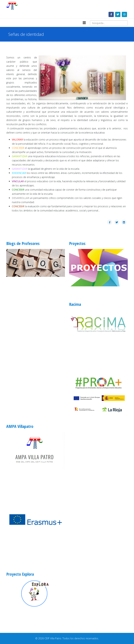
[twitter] (118, 14)
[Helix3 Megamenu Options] (84, 23)
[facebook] (111, 14)
